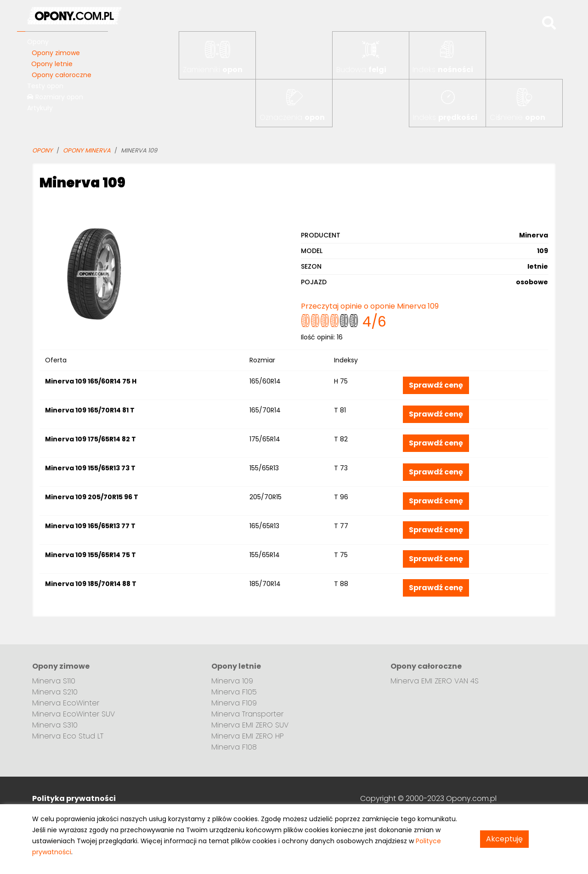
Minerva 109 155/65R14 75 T (90, 555)
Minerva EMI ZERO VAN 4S (435, 681)
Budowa (361, 70)
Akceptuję (504, 839)
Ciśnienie (517, 117)
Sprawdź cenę (436, 385)
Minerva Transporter (247, 714)
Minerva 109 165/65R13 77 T (90, 526)
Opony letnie (52, 64)
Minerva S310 (55, 725)
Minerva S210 (55, 692)
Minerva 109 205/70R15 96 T (92, 497)
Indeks (443, 70)
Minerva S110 (54, 681)
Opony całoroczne (62, 75)
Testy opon (45, 86)
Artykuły (40, 108)
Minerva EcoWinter (66, 703)
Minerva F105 (234, 692)
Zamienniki (213, 70)
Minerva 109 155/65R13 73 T (90, 468)
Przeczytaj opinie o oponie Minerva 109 (370, 306)
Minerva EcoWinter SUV (73, 714)
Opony (38, 42)
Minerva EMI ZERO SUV (250, 725)
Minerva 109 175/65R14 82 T (90, 439)
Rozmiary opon (55, 97)
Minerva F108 (234, 747)
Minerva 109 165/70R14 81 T (90, 410)
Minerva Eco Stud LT (68, 736)
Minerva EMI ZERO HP (248, 736)
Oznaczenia (292, 117)
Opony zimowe (56, 53)
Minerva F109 (234, 703)
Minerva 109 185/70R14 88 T (91, 584)
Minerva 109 (232, 681)
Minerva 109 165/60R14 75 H (91, 381)
